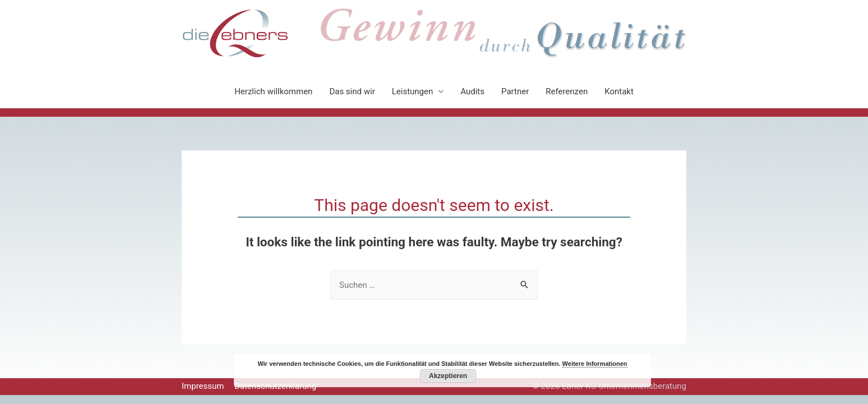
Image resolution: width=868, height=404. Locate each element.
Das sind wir (352, 91)
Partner (515, 91)
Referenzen (567, 91)
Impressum (203, 386)
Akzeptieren (448, 376)
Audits (472, 91)
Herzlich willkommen (273, 91)
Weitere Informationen (595, 364)
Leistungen (413, 91)
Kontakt (619, 91)
